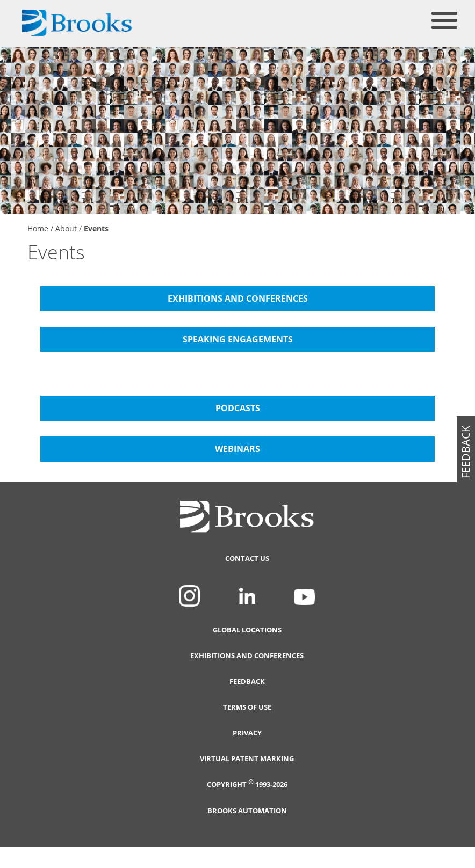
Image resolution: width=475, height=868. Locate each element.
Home (38, 228)
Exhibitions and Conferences (247, 656)
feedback (466, 452)
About (66, 228)
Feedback (247, 681)
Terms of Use (247, 707)
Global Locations (247, 630)
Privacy (247, 733)
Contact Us (247, 559)
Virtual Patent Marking (247, 759)
